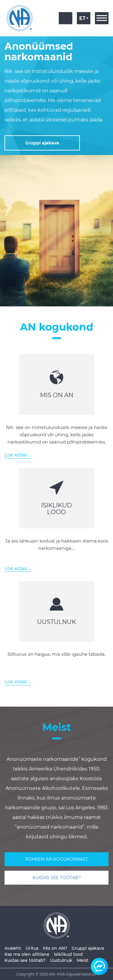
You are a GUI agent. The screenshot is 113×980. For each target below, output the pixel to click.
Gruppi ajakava (88, 948)
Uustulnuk (61, 960)
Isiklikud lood (68, 954)
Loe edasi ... (18, 455)
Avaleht (13, 948)
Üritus (32, 948)
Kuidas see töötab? (25, 960)
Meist (83, 960)
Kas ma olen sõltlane (27, 954)
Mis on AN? (55, 948)
